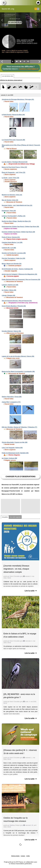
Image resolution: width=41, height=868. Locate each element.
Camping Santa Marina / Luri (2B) (12, 242)
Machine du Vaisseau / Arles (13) (12, 195)
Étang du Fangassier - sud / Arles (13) (13, 172)
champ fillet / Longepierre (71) (11, 402)
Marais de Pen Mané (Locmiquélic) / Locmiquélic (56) (18, 372)
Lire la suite (31, 591)
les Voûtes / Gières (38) (9, 290)
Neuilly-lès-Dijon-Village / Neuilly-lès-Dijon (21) (16, 221)
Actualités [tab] (5, 517)
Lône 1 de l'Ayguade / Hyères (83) (12, 448)
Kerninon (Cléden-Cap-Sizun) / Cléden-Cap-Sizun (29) (18, 232)
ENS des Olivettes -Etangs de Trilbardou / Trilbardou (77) (19, 427)
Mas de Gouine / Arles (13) (10, 200)
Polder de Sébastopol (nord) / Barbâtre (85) (15, 453)
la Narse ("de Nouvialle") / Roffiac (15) (14, 216)
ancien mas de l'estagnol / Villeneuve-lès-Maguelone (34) (19, 274)
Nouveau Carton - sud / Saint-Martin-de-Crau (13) (17, 205)
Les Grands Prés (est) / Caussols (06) (13, 140)
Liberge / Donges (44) (8, 295)
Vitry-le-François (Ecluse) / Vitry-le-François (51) (17, 301)
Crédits (28, 856)
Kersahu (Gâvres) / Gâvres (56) (11, 331)
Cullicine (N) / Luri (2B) (9, 248)
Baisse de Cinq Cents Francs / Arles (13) (14, 167)
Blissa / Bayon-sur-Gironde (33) (12, 264)
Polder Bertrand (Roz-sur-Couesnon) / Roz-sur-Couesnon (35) (21, 280)
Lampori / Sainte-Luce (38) (10, 285)
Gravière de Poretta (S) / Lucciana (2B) (14, 253)
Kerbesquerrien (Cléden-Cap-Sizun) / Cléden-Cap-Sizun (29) (20, 227)
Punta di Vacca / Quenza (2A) (11, 237)
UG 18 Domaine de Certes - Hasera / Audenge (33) (17, 269)
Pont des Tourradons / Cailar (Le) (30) (13, 258)
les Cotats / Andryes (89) (9, 458)
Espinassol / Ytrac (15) (9, 211)
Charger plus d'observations (20, 477)
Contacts (23, 856)
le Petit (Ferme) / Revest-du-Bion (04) (13, 115)
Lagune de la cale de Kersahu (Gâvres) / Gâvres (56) (18, 356)
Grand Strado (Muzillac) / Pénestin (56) (14, 306)
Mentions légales (15, 856)
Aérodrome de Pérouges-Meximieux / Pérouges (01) (18, 99)
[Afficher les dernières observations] (11, 80)
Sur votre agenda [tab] (15, 517)
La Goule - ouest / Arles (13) (10, 178)
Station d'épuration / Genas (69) (12, 397)
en (38, 9)
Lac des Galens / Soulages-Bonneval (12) (15, 162)
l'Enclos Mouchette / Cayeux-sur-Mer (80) (15, 442)
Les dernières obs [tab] (7, 76)
